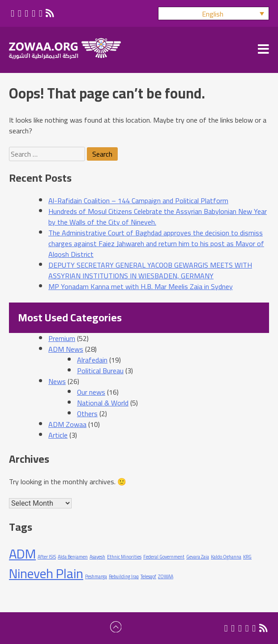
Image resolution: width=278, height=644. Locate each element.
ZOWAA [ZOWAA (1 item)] (166, 576)
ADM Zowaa (67, 424)
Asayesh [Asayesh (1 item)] (97, 557)
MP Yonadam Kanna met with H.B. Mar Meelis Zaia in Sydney (141, 286)
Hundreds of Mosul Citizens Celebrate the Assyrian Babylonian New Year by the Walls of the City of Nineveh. (158, 217)
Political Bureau (100, 371)
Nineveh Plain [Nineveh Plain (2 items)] (46, 574)
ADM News (66, 349)
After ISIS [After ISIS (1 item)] (47, 557)
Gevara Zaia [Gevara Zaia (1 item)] (198, 557)
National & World (103, 403)
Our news (91, 392)
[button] (214, 13)
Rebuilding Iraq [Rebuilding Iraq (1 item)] (124, 576)
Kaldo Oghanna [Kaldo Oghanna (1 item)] (226, 557)
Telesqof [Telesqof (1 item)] (148, 576)
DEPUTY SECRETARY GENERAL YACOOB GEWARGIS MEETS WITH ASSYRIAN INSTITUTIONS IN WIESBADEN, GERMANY (150, 270)
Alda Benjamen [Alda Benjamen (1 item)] (73, 557)
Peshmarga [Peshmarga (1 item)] (96, 576)
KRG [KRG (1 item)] (247, 557)
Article (58, 435)
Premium (62, 338)
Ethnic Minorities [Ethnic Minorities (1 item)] (124, 557)
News (57, 381)
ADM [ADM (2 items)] (22, 554)
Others (87, 414)
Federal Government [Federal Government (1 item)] (164, 557)
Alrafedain (92, 360)
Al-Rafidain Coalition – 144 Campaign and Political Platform (138, 200)
